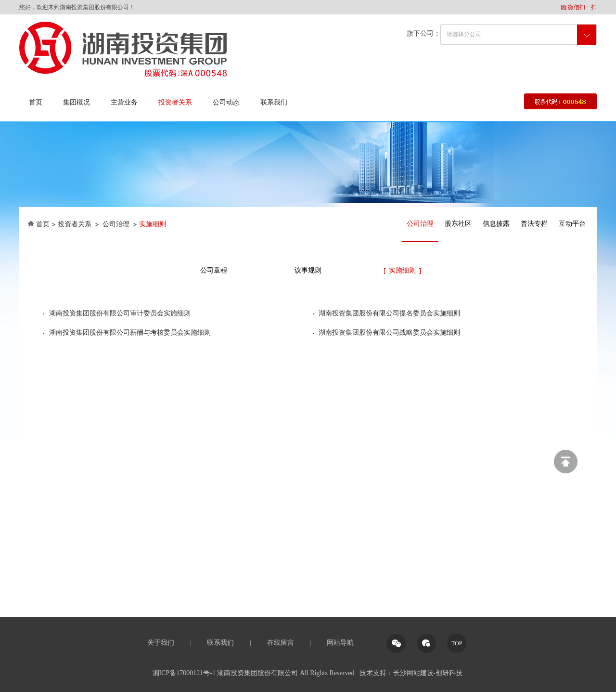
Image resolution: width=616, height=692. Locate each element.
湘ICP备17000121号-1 (184, 673)
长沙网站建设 (413, 673)
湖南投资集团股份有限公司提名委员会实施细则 (389, 313)
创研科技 (449, 673)
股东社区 (458, 224)
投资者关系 (175, 102)
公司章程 (214, 270)
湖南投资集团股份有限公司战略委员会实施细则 (389, 333)
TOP (457, 643)
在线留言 (281, 643)
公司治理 (116, 224)
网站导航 (340, 643)
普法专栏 (534, 224)
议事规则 (308, 270)
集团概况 (77, 102)
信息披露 (496, 224)
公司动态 (226, 102)
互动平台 (572, 224)
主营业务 (124, 102)
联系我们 (274, 102)
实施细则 (402, 270)
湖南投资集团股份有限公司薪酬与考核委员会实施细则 (130, 333)
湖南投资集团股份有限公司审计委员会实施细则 (120, 313)
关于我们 (161, 643)
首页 (36, 102)
